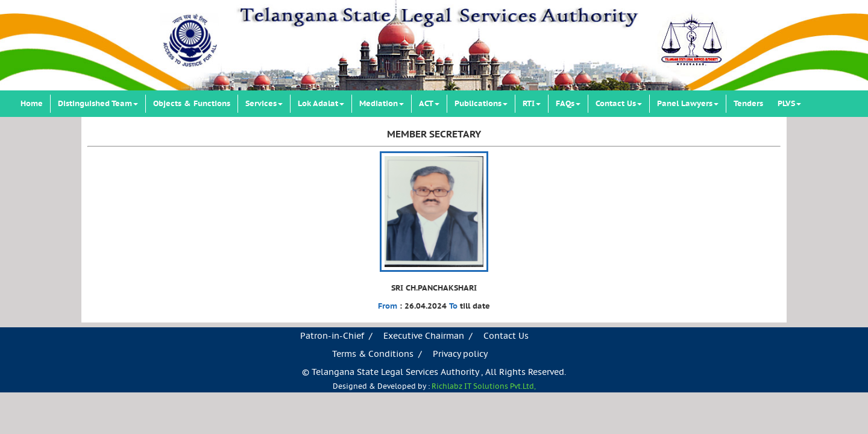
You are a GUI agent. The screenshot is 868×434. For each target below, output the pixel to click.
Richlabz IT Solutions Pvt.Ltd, (484, 387)
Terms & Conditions (373, 354)
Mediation (382, 103)
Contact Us (619, 103)
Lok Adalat (321, 103)
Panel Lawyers (688, 103)
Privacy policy (460, 354)
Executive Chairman (424, 336)
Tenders (748, 103)
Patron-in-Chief (332, 336)
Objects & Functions (192, 103)
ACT (429, 103)
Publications (481, 103)
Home (32, 103)
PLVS (789, 103)
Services (264, 103)
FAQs (568, 103)
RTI (532, 103)
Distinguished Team (98, 103)
